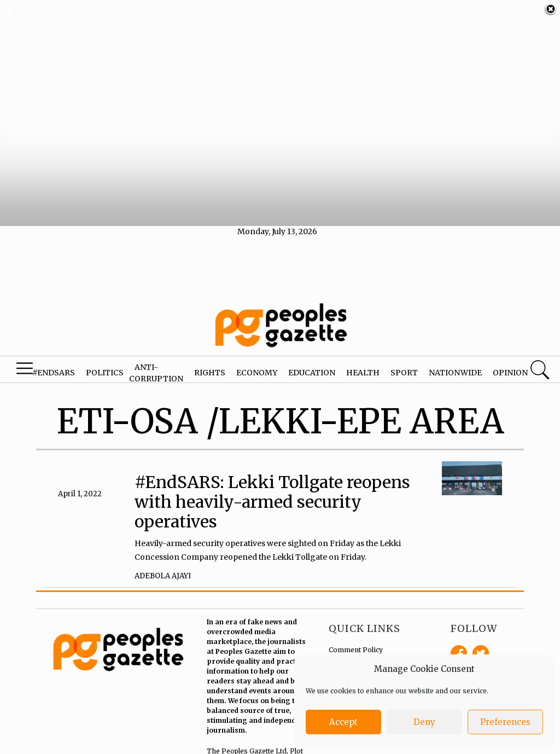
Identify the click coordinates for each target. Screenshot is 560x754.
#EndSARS (54, 365)
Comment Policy (356, 642)
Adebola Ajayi (163, 568)
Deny (424, 722)
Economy (257, 365)
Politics (105, 365)
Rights (210, 365)
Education (312, 365)
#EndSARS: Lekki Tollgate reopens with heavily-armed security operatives (272, 494)
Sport (404, 365)
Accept (343, 722)
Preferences (505, 722)
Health (363, 365)
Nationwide (455, 365)
